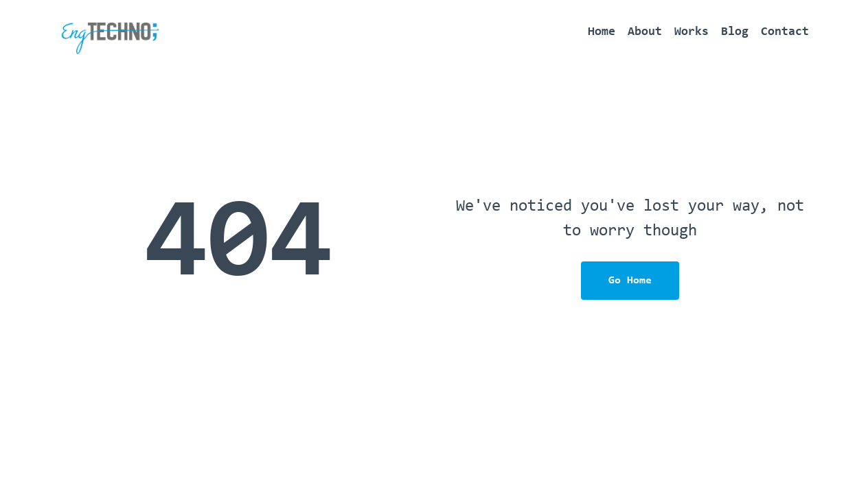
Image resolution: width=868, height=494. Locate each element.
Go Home (630, 281)
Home (602, 32)
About (645, 32)
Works (692, 32)
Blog (735, 32)
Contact (785, 32)
